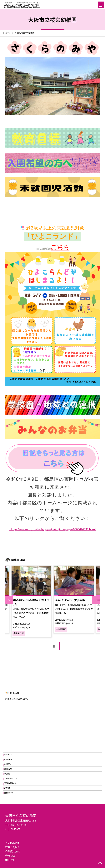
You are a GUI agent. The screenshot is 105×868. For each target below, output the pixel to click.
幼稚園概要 (8, 759)
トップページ (8, 755)
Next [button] (96, 600)
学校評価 (7, 774)
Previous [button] (9, 600)
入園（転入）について (11, 778)
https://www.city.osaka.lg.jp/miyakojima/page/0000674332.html (53, 529)
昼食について (9, 793)
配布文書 (7, 788)
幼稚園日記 (8, 764)
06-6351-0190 (19, 825)
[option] (31, 602)
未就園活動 (8, 769)
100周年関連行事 (10, 783)
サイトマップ (14, 829)
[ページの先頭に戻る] (100, 863)
